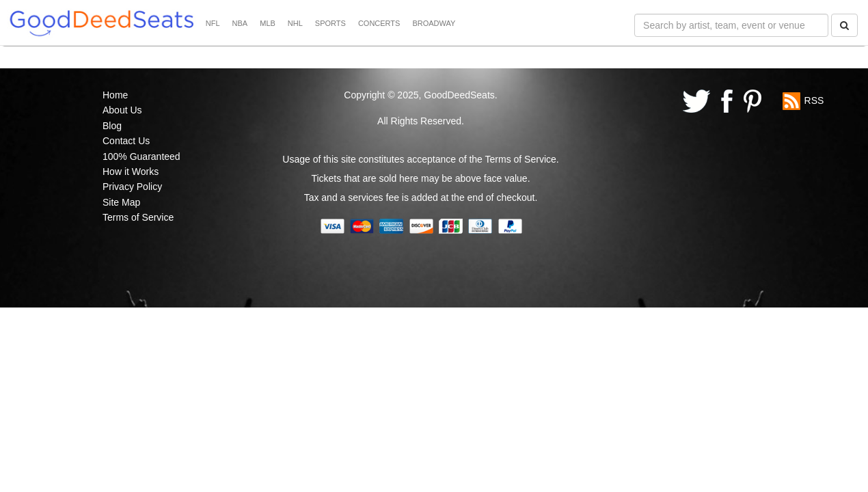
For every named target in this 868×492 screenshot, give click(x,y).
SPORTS (330, 23)
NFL (213, 23)
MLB (268, 23)
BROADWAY (434, 23)
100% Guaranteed (141, 156)
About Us (122, 110)
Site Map (121, 202)
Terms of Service (138, 217)
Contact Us (126, 141)
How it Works (131, 172)
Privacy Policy (132, 187)
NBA (240, 23)
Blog (112, 126)
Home (115, 95)
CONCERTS (379, 23)
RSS (814, 100)
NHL (295, 23)
